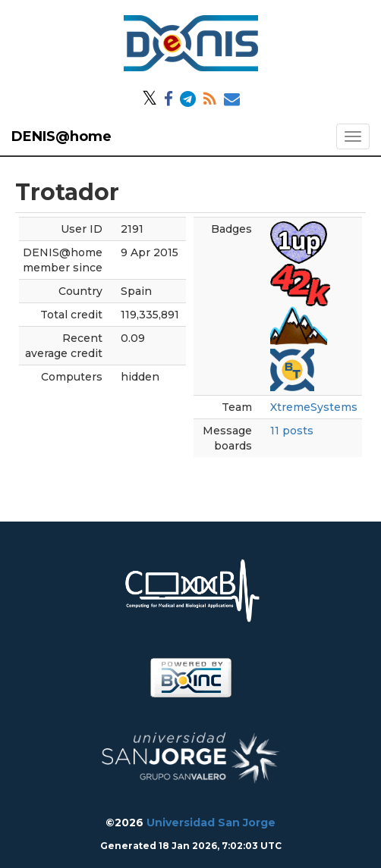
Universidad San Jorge (211, 823)
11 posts (292, 431)
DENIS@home (61, 136)
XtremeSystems (314, 407)
